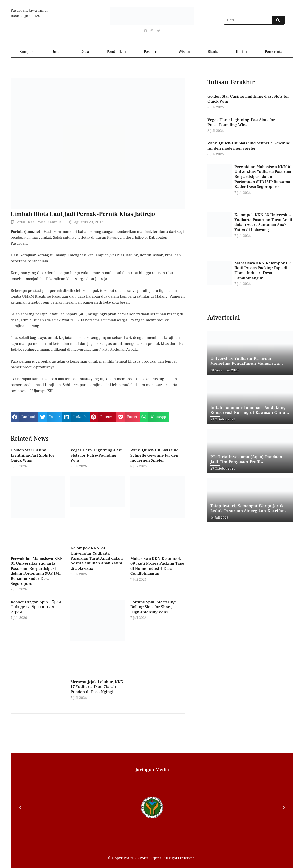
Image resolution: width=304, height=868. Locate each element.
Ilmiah (242, 51)
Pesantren (152, 51)
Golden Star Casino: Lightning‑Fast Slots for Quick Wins (32, 455)
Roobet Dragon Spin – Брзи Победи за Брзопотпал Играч (36, 607)
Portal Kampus (49, 222)
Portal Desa (25, 222)
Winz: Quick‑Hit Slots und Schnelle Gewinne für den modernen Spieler (155, 455)
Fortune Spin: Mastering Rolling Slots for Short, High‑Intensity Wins (153, 607)
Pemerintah (275, 51)
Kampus (26, 51)
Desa (85, 51)
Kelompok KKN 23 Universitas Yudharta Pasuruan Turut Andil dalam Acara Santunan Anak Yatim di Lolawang (97, 558)
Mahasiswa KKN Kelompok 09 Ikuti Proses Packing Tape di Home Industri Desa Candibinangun (157, 566)
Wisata (184, 51)
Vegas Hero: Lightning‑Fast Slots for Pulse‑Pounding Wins (96, 455)
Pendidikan (116, 51)
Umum (57, 51)
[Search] (278, 20)
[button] (24, 417)
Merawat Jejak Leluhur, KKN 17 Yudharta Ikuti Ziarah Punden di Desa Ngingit (97, 687)
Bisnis (213, 51)
